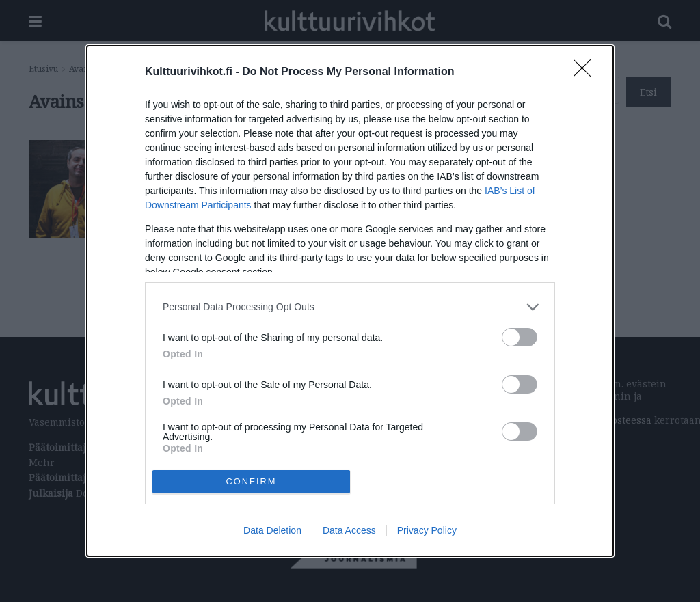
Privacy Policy (427, 530)
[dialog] (350, 301)
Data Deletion (272, 530)
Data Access (349, 530)
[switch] (520, 337)
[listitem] (350, 307)
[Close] (587, 72)
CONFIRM (251, 482)
